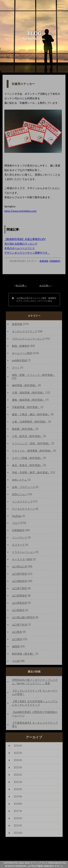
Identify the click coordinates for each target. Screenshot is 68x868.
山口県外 (17, 633)
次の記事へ (45, 286)
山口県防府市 (20, 582)
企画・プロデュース (23, 488)
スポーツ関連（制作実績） (27, 459)
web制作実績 (19, 361)
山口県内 (17, 640)
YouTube (17, 517)
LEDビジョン (19, 495)
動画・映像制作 (21, 347)
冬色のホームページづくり (20, 249)
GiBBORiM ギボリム (53, 866)
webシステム (19, 480)
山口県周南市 (20, 596)
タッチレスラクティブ (25, 332)
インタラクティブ (22, 502)
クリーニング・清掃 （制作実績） (31, 444)
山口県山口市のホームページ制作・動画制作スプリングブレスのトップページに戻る (34, 300)
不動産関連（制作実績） (26, 408)
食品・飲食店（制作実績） (27, 466)
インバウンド (20, 538)
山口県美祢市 (20, 604)
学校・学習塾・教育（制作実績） (31, 473)
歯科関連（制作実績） (25, 386)
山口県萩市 (18, 611)
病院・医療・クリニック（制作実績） (34, 376)
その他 (16, 662)
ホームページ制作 (22, 354)
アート (16, 368)
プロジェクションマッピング (28, 339)
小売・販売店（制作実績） (27, 437)
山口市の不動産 (35, 866)
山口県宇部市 (20, 575)
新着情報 (44, 262)
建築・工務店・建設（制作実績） (31, 415)
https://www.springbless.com (20, 212)
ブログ (16, 524)
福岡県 (16, 647)
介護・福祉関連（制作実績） (28, 393)
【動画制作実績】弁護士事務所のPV (25, 240)
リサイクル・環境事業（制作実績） (32, 451)
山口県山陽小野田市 (23, 618)
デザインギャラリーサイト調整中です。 (27, 253)
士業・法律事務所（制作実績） (30, 422)
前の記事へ (21, 286)
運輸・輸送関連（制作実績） (28, 401)
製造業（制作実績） (23, 430)
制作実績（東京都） (23, 654)
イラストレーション (23, 553)
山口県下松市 (20, 625)
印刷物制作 (55, 262)
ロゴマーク (18, 546)
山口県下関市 (20, 589)
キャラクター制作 (22, 560)
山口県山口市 (20, 567)
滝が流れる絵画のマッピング (21, 244)
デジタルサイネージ (23, 510)
